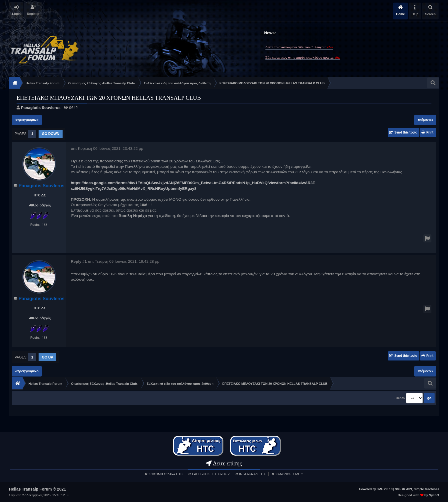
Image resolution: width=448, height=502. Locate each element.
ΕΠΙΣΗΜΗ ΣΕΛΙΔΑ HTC (166, 474)
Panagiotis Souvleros (41, 108)
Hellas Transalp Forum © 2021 (37, 489)
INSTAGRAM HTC (253, 474)
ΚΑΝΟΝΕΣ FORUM (289, 474)
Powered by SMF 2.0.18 (376, 489)
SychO (434, 495)
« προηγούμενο (27, 120)
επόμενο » (425, 120)
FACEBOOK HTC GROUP (211, 474)
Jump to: (400, 398)
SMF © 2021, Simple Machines (417, 489)
